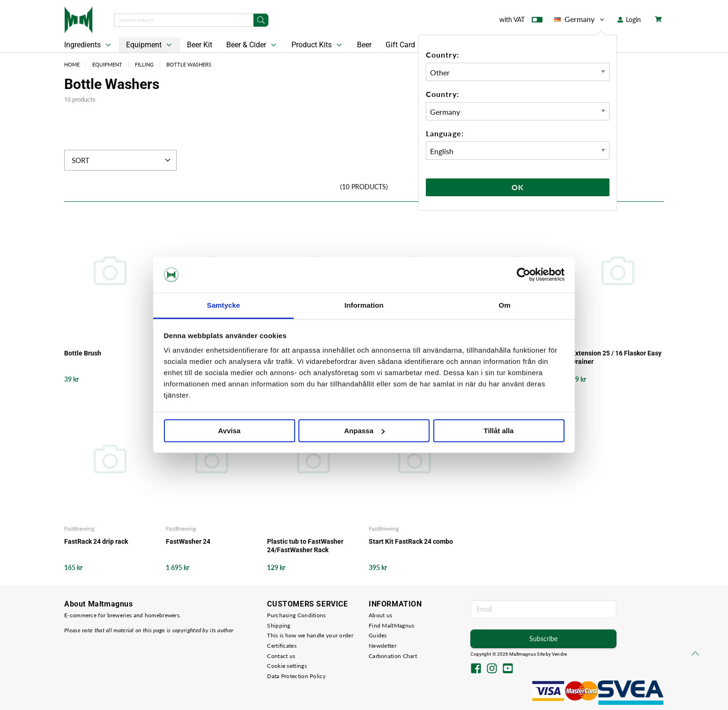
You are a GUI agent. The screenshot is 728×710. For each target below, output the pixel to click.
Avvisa (230, 431)
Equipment (150, 45)
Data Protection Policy (296, 676)
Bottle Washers (189, 64)
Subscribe (543, 639)
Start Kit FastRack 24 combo (411, 541)
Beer (364, 45)
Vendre (559, 654)
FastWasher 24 (188, 541)
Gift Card (400, 45)
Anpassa (364, 431)
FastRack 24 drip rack (96, 541)
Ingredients (89, 45)
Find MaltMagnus (392, 625)
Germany (580, 19)
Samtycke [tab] (224, 305)
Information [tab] (364, 305)
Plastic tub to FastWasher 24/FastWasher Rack (305, 546)
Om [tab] (504, 305)
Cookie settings (287, 666)
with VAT (521, 22)
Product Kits (318, 45)
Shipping (279, 625)
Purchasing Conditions (296, 615)
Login (629, 19)
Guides (378, 635)
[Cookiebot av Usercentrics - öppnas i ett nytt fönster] (524, 275)
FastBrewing (79, 529)
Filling (144, 64)
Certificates (282, 646)
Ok (518, 187)
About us (380, 615)
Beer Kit (200, 45)
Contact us (281, 656)
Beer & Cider (252, 45)
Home (72, 64)
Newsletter (383, 646)
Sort (122, 160)
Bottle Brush (83, 353)
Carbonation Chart (393, 656)
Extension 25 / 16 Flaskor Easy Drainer (617, 357)
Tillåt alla (499, 431)
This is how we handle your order (310, 635)
